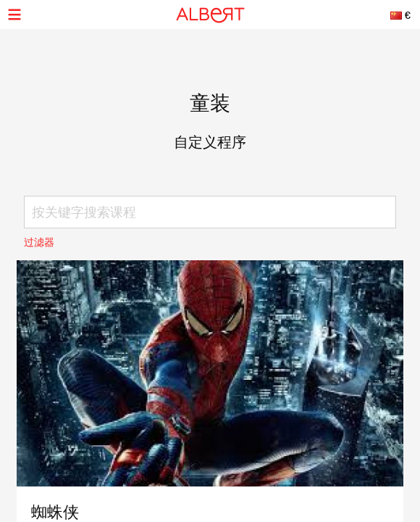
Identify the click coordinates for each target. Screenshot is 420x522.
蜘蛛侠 (55, 512)
